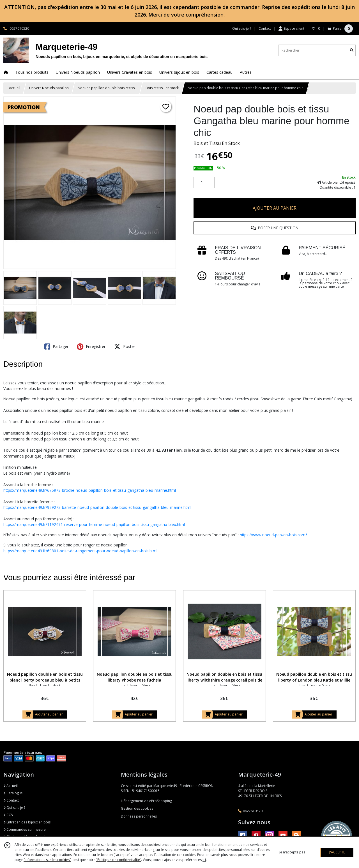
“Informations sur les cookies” (47, 860)
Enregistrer (91, 347)
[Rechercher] (352, 50)
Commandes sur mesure (25, 829)
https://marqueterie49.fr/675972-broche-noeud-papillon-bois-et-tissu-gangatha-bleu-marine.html (90, 490)
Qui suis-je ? (14, 808)
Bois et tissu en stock (162, 88)
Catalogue (13, 793)
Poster (125, 347)
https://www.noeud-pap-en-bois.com (273, 535)
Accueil (15, 88)
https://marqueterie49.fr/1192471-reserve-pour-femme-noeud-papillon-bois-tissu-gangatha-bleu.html (94, 524)
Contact (265, 28)
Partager (56, 347)
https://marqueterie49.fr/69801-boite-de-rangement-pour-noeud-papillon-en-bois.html (80, 551)
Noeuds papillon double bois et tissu (107, 88)
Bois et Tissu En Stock (217, 143)
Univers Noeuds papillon (49, 88)
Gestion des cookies (137, 808)
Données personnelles (139, 816)
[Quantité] (204, 183)
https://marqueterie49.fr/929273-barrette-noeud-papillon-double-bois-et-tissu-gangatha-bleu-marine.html (97, 507)
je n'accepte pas (292, 852)
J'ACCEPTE (337, 852)
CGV (8, 815)
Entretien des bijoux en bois (27, 822)
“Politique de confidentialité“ (119, 860)
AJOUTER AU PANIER (275, 208)
